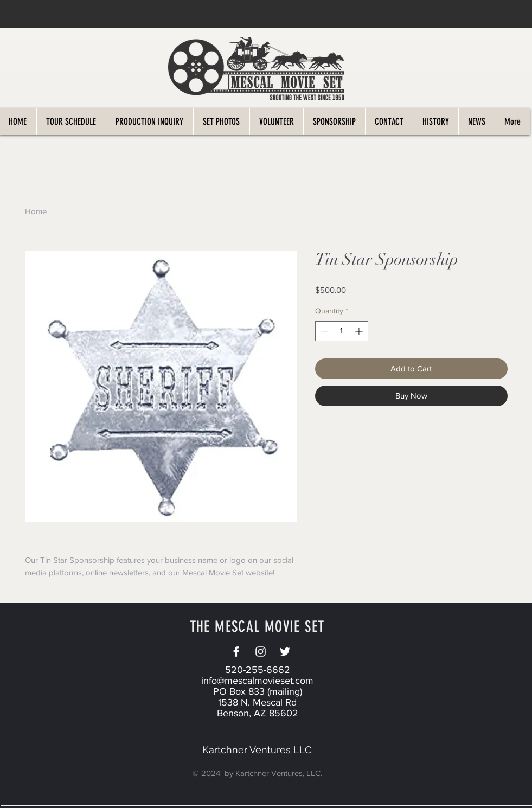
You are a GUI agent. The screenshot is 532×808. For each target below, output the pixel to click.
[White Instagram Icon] (261, 652)
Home (36, 211)
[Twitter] (285, 652)
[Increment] (360, 331)
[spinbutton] (342, 331)
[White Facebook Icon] (236, 652)
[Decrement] (323, 331)
